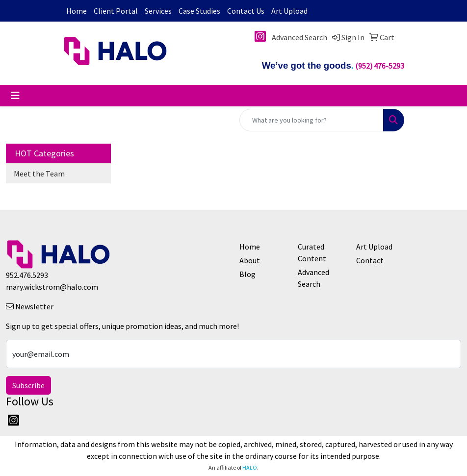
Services (158, 11)
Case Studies (199, 11)
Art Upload (289, 11)
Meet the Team (39, 174)
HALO (250, 467)
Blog (247, 274)
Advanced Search (313, 278)
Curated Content (312, 252)
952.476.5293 (27, 275)
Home (77, 11)
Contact (370, 260)
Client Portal (116, 11)
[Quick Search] (311, 120)
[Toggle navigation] (15, 96)
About (250, 260)
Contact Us (246, 11)
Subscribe (28, 385)
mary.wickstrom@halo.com (52, 287)
